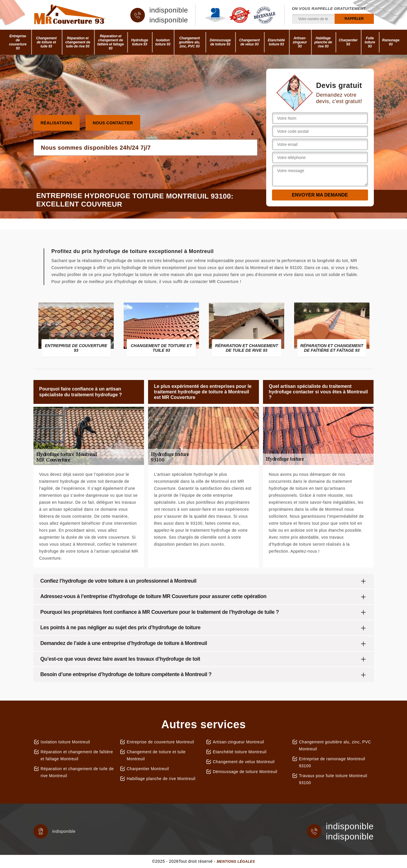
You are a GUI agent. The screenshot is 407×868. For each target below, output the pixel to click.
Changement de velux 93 (249, 42)
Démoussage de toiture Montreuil (245, 772)
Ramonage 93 (391, 42)
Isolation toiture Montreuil (65, 742)
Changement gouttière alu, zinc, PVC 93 (190, 42)
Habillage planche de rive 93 (323, 42)
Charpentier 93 (348, 42)
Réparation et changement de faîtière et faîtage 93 (111, 42)
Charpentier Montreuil (148, 769)
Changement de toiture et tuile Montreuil (156, 755)
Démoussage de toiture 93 (220, 42)
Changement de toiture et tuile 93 (46, 42)
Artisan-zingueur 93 (300, 42)
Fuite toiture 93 (370, 42)
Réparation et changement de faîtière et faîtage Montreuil (77, 755)
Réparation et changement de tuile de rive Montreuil (77, 772)
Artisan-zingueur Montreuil (239, 742)
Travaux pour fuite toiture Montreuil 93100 (333, 779)
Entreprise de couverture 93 (18, 42)
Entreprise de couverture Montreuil (161, 742)
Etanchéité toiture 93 (276, 42)
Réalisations (57, 123)
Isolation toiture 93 (163, 42)
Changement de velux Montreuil (244, 762)
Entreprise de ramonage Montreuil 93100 (332, 762)
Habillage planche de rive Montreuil (161, 779)
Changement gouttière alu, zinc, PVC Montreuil (335, 745)
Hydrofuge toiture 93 (140, 42)
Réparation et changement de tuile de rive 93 (78, 42)
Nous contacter (113, 123)
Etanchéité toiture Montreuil (240, 752)
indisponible (169, 10)
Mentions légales (236, 862)
